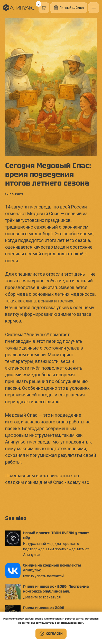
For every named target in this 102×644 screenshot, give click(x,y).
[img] (19, 8)
